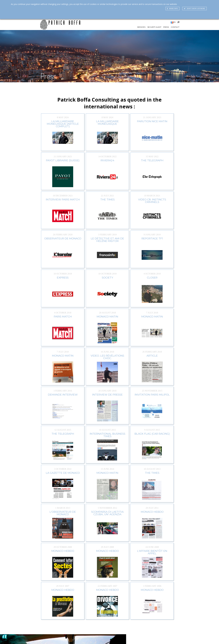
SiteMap (156, 638)
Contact (175, 29)
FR (174, 23)
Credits (165, 638)
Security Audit (154, 29)
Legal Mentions (178, 638)
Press (166, 29)
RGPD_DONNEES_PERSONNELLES (202, 638)
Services (141, 29)
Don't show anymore (194, 9)
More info (172, 9)
